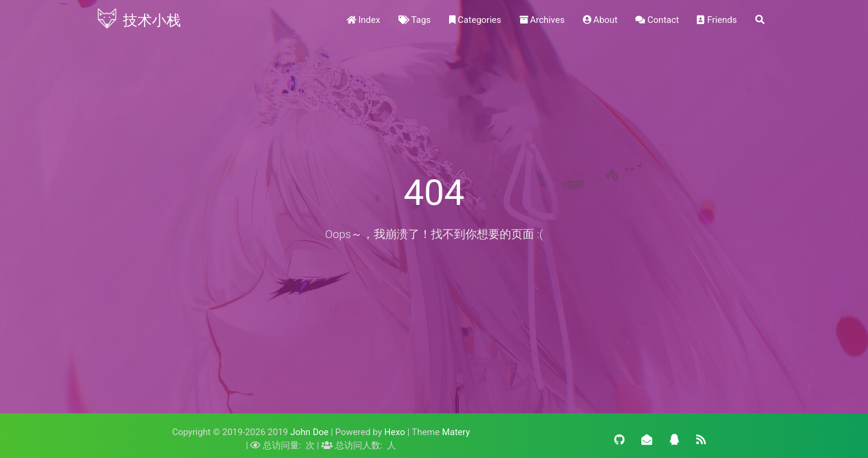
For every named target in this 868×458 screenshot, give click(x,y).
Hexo (395, 432)
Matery (456, 432)
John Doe (310, 432)
